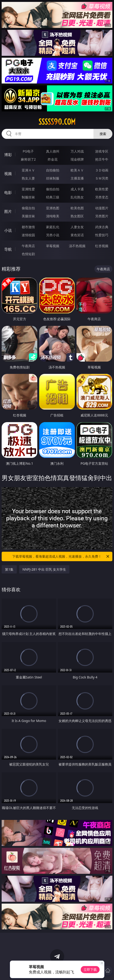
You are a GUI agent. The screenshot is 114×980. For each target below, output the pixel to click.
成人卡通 (77, 189)
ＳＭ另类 (102, 178)
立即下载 (90, 969)
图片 (8, 211)
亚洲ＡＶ (28, 170)
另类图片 (102, 216)
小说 (8, 230)
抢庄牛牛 (102, 159)
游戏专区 (102, 151)
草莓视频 (53, 246)
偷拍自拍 (53, 189)
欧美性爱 (102, 189)
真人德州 (53, 151)
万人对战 (77, 151)
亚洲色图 (53, 208)
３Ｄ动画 (102, 170)
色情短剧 (28, 254)
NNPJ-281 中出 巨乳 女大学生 (44, 569)
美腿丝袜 (28, 216)
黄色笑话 (77, 235)
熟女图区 (77, 216)
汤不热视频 (77, 246)
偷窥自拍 (28, 208)
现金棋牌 (77, 159)
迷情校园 (28, 235)
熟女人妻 (28, 178)
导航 (8, 249)
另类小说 (53, 235)
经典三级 (53, 197)
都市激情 (28, 227)
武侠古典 (102, 227)
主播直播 (77, 178)
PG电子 (28, 151)
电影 (8, 192)
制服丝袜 (28, 197)
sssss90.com (57, 122)
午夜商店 (28, 246)
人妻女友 (77, 227)
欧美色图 (77, 208)
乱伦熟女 (77, 197)
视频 (8, 174)
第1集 (9, 569)
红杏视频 (102, 246)
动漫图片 (102, 208)
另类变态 (102, 197)
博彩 (8, 155)
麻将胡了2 (28, 159)
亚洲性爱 (28, 189)
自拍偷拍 (53, 170)
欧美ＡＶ (77, 170)
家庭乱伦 (53, 227)
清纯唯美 (53, 216)
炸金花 (53, 159)
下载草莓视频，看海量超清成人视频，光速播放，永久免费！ (61, 556)
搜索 (103, 134)
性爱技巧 (102, 235)
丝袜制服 (53, 178)
